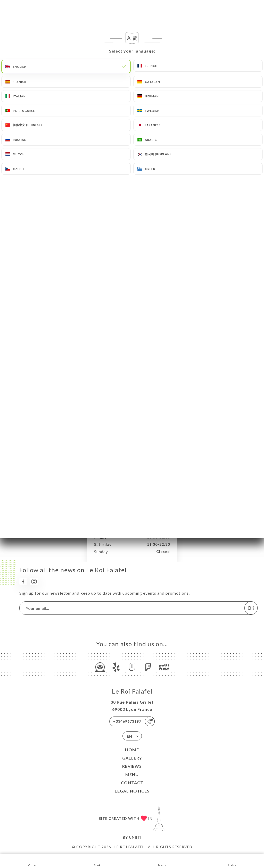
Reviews (132, 766)
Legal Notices (132, 791)
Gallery (132, 758)
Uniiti (135, 837)
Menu (132, 774)
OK (251, 608)
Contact (132, 783)
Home (132, 750)
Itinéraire (229, 861)
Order (32, 861)
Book (97, 861)
